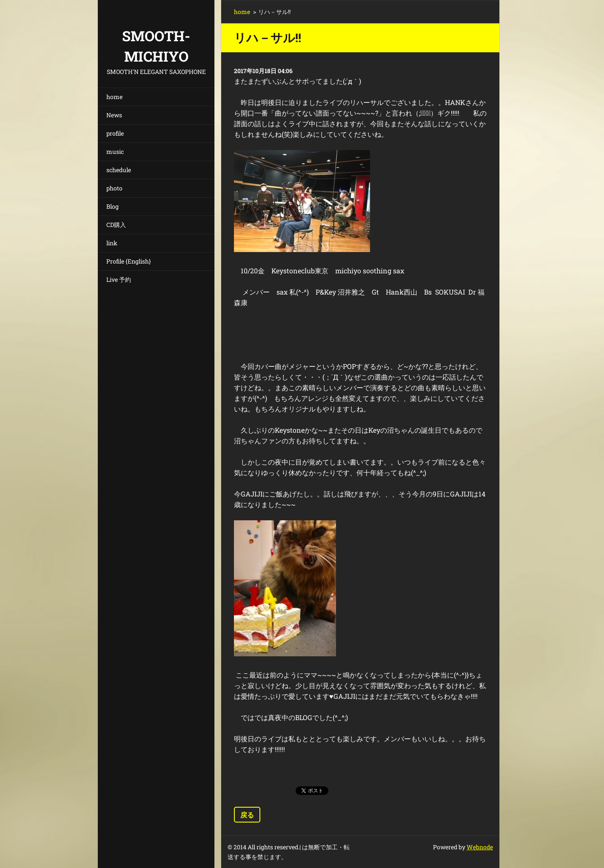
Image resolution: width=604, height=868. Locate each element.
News (114, 115)
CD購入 (116, 225)
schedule (119, 170)
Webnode (480, 847)
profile (115, 133)
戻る (247, 815)
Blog (113, 206)
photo (114, 188)
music (115, 152)
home (114, 97)
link (112, 243)
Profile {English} (129, 261)
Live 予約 (119, 279)
